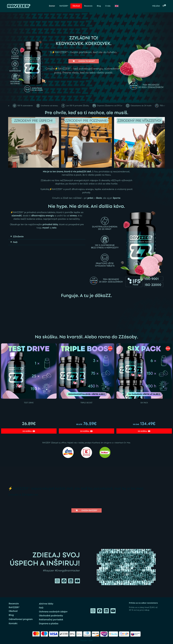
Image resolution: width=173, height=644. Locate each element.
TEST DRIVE (29, 403)
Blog (99, 6)
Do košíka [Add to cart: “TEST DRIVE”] (27, 431)
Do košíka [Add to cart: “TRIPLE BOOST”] (85, 431)
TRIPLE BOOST (86, 403)
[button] (84, 61)
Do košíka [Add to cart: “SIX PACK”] (142, 431)
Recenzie (88, 6)
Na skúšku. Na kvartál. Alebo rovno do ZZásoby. (86, 337)
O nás (108, 6)
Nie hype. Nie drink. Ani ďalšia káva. (86, 206)
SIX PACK (144, 403)
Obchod (76, 6)
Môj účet (156, 6)
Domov (52, 6)
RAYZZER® (64, 6)
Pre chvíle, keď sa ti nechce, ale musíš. (87, 113)
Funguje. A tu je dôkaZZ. (86, 295)
